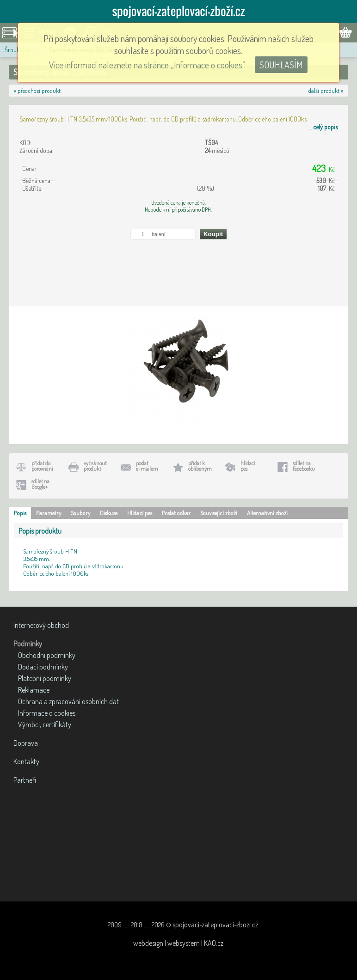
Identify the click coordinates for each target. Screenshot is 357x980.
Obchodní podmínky (47, 655)
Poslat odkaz (176, 513)
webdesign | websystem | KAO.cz (178, 943)
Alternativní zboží (267, 513)
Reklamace (34, 690)
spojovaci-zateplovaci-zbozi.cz (215, 925)
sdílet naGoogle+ (40, 484)
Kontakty (26, 761)
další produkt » (326, 91)
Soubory (80, 513)
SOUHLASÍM (281, 65)
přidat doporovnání (42, 466)
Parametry (49, 513)
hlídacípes (248, 466)
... (323, 127)
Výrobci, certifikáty (45, 724)
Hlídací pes (140, 513)
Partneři (25, 780)
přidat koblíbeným (200, 466)
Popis (20, 513)
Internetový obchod (41, 625)
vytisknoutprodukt (95, 466)
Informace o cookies (47, 713)
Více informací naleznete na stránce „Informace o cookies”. (147, 65)
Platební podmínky (45, 678)
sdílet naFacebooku (304, 466)
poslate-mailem (147, 466)
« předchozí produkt (37, 91)
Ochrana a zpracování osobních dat (68, 701)
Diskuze (109, 513)
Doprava (26, 743)
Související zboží (219, 513)
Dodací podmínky (43, 667)
